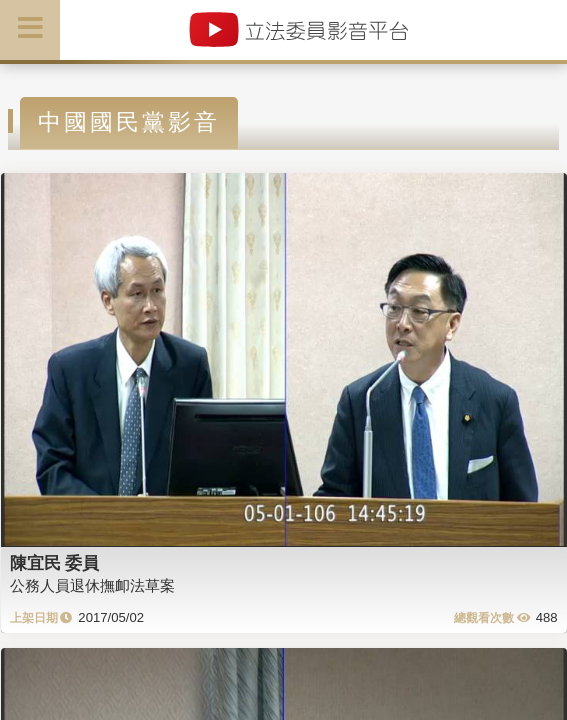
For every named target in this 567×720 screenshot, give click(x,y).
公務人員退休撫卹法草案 (92, 585)
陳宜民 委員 (55, 563)
